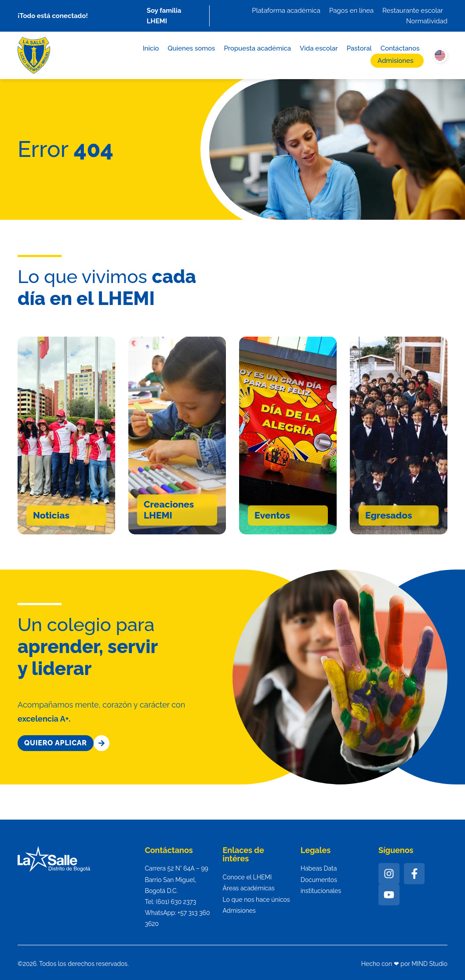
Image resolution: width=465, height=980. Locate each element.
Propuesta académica (257, 48)
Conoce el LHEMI (247, 877)
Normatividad (427, 21)
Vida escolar (319, 48)
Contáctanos (400, 48)
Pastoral (359, 48)
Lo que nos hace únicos (256, 900)
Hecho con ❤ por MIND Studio (404, 964)
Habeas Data (319, 868)
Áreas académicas (249, 888)
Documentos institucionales (321, 885)
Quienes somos (192, 48)
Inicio (151, 48)
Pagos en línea (351, 11)
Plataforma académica (286, 11)
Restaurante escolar (413, 11)
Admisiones (395, 61)
